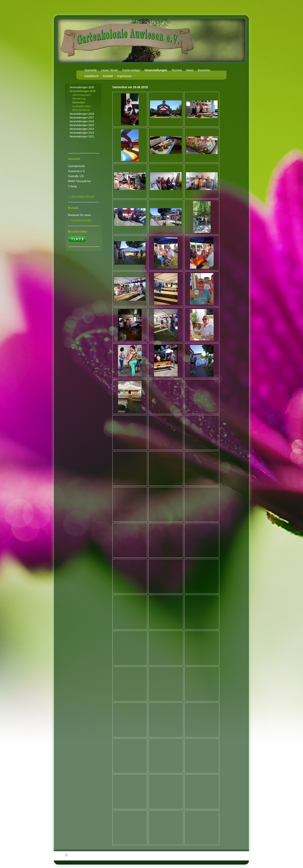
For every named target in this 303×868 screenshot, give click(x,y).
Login (236, 855)
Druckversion (74, 855)
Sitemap (89, 855)
